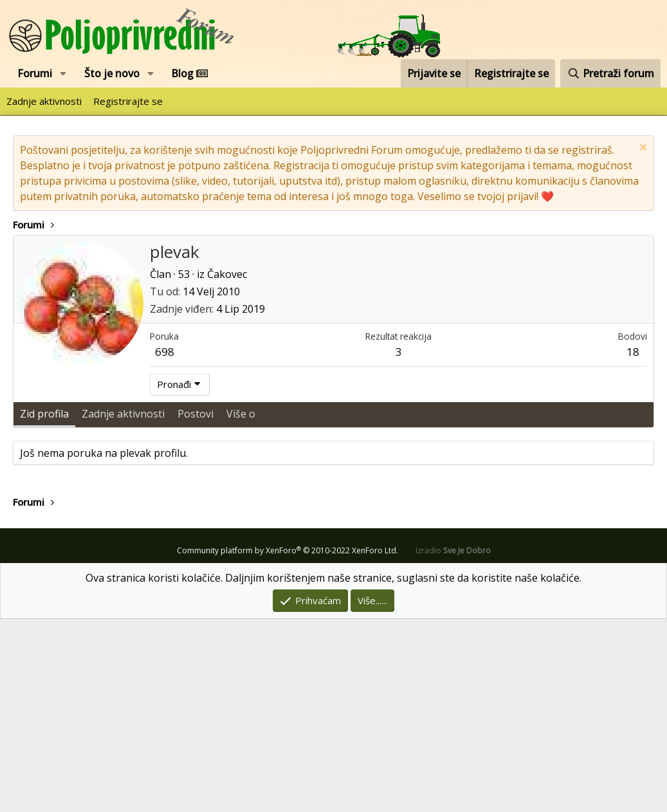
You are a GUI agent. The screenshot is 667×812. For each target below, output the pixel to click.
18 (633, 545)
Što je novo (112, 73)
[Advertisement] (333, 331)
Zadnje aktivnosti (44, 101)
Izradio (453, 743)
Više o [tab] (241, 607)
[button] (63, 73)
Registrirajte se (128, 101)
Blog (189, 73)
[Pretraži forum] (610, 73)
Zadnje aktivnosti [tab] (123, 607)
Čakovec (227, 467)
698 (165, 545)
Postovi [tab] (196, 607)
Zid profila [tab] (44, 607)
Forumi (35, 73)
